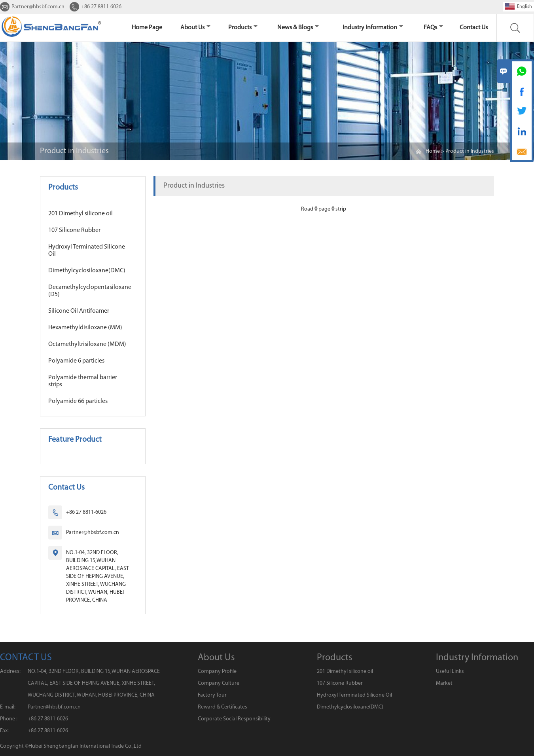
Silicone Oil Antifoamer (79, 311)
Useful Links (450, 671)
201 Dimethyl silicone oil (80, 214)
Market (444, 683)
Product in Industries (470, 151)
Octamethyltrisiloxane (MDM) (87, 344)
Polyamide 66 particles (78, 401)
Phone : (9, 719)
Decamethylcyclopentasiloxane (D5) (90, 291)
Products (243, 28)
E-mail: (8, 707)
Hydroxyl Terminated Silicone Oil (87, 251)
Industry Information (373, 28)
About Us (195, 28)
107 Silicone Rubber (74, 230)
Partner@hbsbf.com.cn (38, 7)
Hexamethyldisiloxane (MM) (85, 328)
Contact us (474, 28)
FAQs (433, 28)
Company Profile (217, 671)
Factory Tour (212, 695)
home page (147, 28)
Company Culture (219, 683)
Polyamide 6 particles (76, 361)
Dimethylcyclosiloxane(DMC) (87, 271)
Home (433, 151)
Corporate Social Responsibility (234, 719)
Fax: (4, 731)
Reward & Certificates (222, 707)
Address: (10, 671)
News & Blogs (298, 28)
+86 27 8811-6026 (101, 7)
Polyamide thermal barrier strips (83, 381)
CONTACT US (26, 658)
